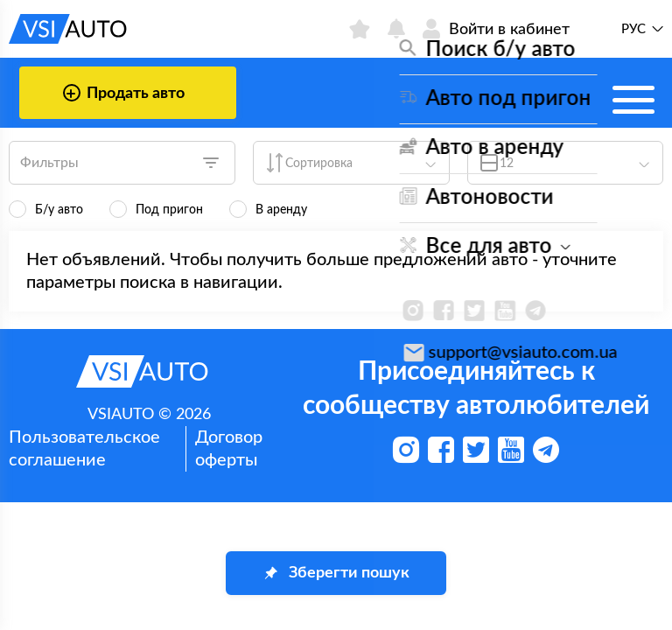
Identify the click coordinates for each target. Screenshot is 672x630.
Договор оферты (229, 449)
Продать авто (124, 93)
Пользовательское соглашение (84, 449)
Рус (633, 29)
